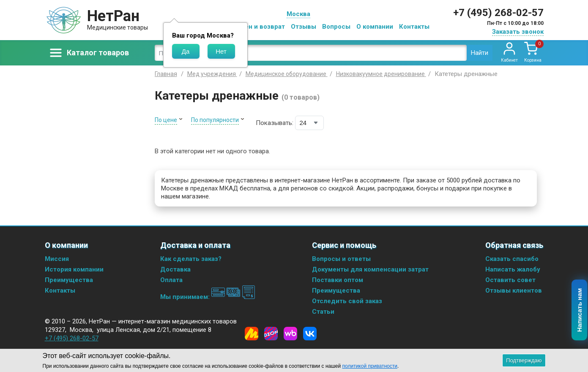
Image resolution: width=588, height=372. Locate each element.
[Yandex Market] (252, 334)
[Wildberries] (290, 334)
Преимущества (69, 280)
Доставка (175, 269)
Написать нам (580, 310)
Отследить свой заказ (347, 301)
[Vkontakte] (310, 334)
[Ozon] (271, 334)
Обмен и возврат (258, 27)
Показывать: (275, 123)
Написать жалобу (513, 269)
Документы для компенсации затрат (370, 269)
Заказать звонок (518, 32)
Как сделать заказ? (191, 259)
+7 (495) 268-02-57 (498, 13)
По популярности (215, 120)
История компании (74, 269)
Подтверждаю (524, 360)
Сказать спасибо (512, 259)
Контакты (414, 27)
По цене (166, 120)
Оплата (171, 280)
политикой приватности (370, 366)
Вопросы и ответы (341, 259)
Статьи (323, 312)
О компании (375, 27)
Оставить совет (510, 280)
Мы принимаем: (208, 297)
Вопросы (336, 27)
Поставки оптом (338, 280)
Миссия (57, 259)
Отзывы (304, 27)
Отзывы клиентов (514, 291)
